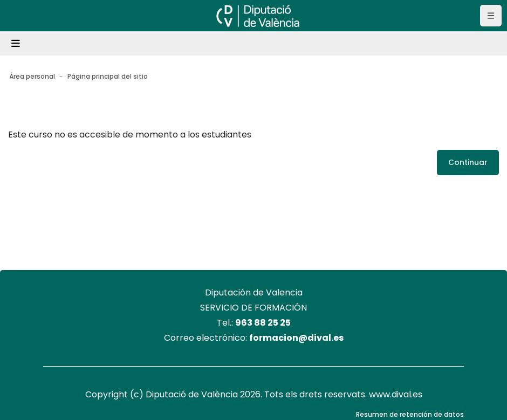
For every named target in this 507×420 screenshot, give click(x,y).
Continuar (468, 162)
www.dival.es (396, 394)
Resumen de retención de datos (410, 414)
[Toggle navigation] (17, 44)
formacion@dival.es (296, 338)
